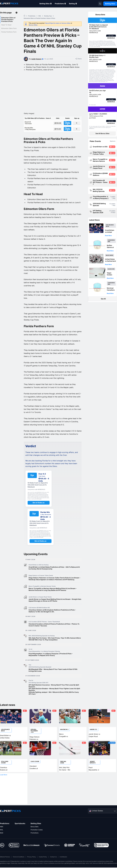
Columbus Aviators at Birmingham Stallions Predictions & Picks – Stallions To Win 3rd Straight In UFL (52, 611)
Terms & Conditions (19, 857)
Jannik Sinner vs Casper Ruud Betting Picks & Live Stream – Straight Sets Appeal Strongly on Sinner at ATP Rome (55, 600)
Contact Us (53, 857)
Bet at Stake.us (39, 503)
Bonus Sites (33, 25)
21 (110, 211)
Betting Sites (45, 4)
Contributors (63, 857)
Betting (72, 4)
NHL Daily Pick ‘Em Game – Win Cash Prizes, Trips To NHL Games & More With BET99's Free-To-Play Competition (55, 639)
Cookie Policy (43, 857)
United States (97, 811)
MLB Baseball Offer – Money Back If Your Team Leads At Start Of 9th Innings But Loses (53, 670)
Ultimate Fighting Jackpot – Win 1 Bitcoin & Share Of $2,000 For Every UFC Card (54, 693)
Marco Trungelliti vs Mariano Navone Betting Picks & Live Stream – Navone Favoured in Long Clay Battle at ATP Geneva (53, 589)
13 (110, 204)
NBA (2, 827)
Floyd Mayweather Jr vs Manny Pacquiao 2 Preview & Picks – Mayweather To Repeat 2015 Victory (51, 654)
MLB (2, 833)
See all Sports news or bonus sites (58, 23)
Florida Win (38, 129)
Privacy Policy (32, 857)
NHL (2, 830)
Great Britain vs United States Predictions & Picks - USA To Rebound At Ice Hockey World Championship (54, 568)
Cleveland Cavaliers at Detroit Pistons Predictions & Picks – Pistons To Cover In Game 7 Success (54, 625)
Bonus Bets (35, 827)
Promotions (35, 833)
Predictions (59, 4)
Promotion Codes (37, 830)
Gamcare (95, 863)
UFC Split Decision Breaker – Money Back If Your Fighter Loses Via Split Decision (54, 689)
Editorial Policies (5, 857)
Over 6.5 (38, 123)
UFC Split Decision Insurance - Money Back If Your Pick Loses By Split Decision (54, 686)
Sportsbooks (20, 823)
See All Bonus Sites (102, 133)
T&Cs (99, 45)
